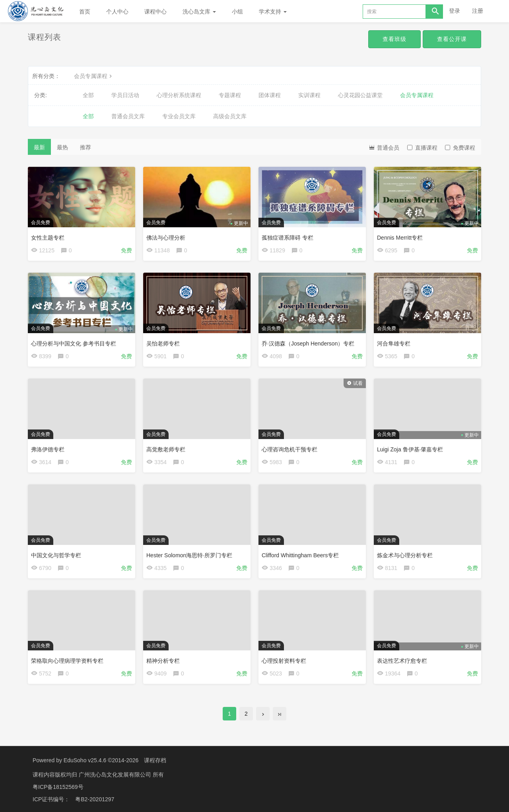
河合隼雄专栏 (394, 344)
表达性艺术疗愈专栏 (402, 661)
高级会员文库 (230, 116)
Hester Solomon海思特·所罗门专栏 (189, 555)
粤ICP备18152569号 (58, 786)
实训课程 (309, 95)
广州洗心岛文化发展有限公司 (116, 774)
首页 (85, 12)
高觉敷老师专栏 (166, 449)
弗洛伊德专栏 (48, 449)
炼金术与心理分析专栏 (405, 555)
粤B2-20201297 (95, 798)
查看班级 (394, 39)
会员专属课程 (94, 76)
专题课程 (230, 95)
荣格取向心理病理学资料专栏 (67, 661)
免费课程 (460, 148)
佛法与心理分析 (166, 238)
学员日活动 (125, 95)
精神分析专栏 (163, 661)
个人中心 (117, 12)
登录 (455, 11)
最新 (39, 147)
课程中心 (155, 12)
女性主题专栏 (48, 238)
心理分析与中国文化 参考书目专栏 (74, 344)
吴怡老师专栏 (163, 344)
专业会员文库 (179, 116)
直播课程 (422, 148)
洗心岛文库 (199, 12)
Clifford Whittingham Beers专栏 (300, 555)
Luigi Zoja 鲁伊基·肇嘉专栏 (410, 449)
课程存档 (155, 760)
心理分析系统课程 (179, 95)
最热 (62, 147)
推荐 (85, 147)
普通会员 (384, 147)
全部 (88, 95)
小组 (237, 12)
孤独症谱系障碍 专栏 (288, 238)
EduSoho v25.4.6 (85, 760)
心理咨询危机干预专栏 (289, 449)
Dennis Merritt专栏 (400, 238)
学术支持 (273, 12)
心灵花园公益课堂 (360, 95)
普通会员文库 (128, 116)
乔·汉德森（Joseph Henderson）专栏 (308, 344)
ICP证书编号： (51, 798)
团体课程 (270, 95)
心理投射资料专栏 (284, 661)
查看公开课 (452, 39)
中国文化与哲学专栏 (56, 555)
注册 (478, 11)
